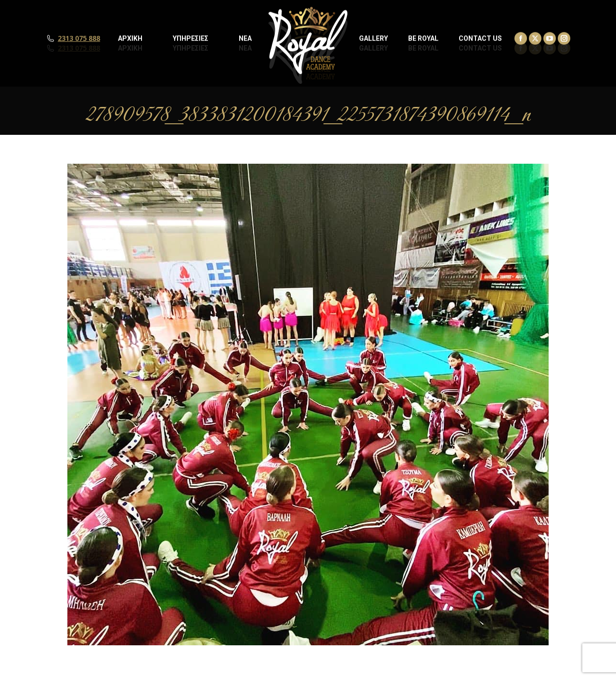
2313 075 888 (79, 48)
